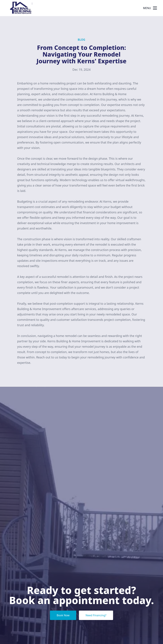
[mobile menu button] (155, 8)
